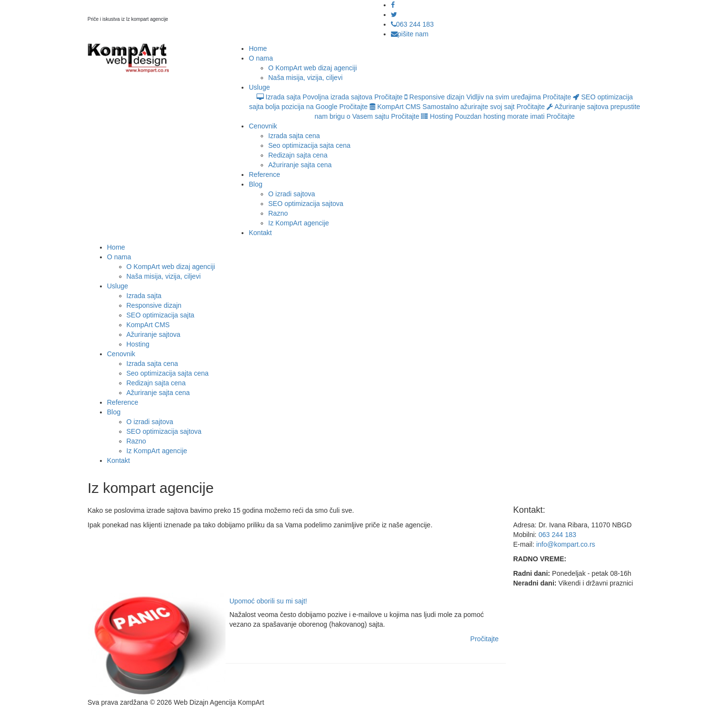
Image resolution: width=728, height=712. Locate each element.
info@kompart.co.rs (566, 544)
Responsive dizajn (437, 97)
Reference (265, 174)
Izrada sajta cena (294, 136)
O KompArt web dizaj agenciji (313, 68)
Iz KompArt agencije (299, 223)
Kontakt (260, 233)
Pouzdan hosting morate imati (500, 116)
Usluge (259, 87)
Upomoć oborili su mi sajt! (268, 601)
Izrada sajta (283, 97)
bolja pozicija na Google (301, 107)
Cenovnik (263, 126)
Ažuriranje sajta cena (300, 165)
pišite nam (410, 34)
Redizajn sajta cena (298, 155)
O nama (261, 58)
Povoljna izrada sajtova (338, 97)
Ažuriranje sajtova (581, 107)
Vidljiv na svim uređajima (503, 97)
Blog (256, 184)
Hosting (441, 116)
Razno (278, 213)
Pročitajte (388, 97)
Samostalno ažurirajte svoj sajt (469, 107)
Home (258, 48)
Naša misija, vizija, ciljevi (305, 78)
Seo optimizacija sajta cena (309, 145)
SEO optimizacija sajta (161, 315)
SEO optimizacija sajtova (306, 204)
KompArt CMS (399, 107)
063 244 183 (413, 24)
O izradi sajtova (291, 194)
